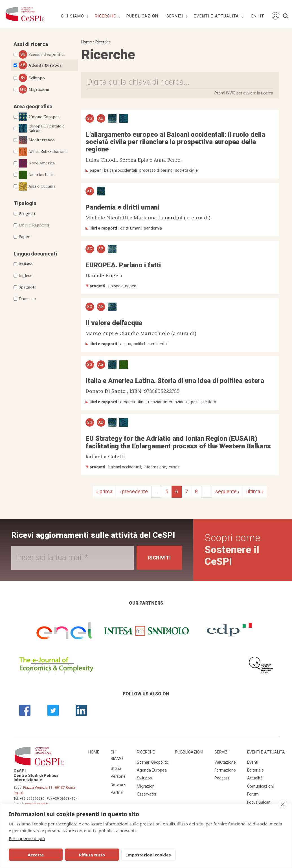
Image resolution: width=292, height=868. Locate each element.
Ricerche (106, 16)
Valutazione (225, 762)
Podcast (222, 778)
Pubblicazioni (143, 16)
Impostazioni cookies (149, 855)
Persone (118, 776)
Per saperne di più (27, 838)
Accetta (36, 855)
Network (118, 785)
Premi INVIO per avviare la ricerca (244, 93)
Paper (24, 237)
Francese (27, 299)
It (262, 16)
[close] (283, 804)
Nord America (37, 163)
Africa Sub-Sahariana (43, 152)
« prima (104, 491)
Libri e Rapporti (34, 225)
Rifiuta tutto (92, 855)
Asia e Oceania (37, 186)
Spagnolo (28, 287)
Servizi (176, 16)
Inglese (26, 276)
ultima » (255, 491)
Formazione (225, 770)
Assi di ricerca (31, 44)
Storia (116, 768)
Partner (117, 792)
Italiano (26, 264)
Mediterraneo (37, 140)
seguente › (227, 491)
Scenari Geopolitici (42, 54)
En (254, 16)
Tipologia (25, 203)
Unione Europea (39, 117)
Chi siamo (73, 16)
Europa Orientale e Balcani (42, 129)
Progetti (27, 213)
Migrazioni (34, 89)
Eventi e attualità (217, 16)
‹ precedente (134, 491)
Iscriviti (159, 558)
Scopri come (232, 550)
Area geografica (33, 106)
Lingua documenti (35, 254)
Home (87, 42)
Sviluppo (32, 78)
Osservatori (147, 794)
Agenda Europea (40, 65)
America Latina (38, 175)
